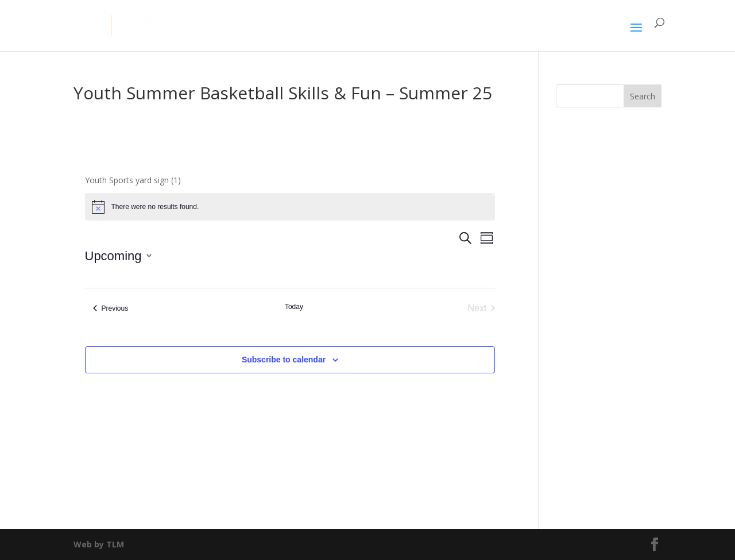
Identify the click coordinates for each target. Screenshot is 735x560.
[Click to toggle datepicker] (118, 256)
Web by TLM (99, 544)
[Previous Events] (111, 308)
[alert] (290, 207)
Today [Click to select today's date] (294, 307)
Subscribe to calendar (284, 360)
